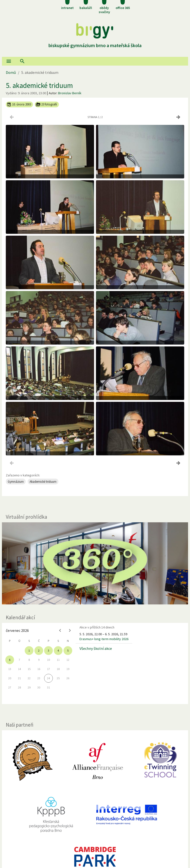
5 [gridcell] (68, 650)
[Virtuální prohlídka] (95, 563)
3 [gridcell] (48, 650)
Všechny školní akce (96, 648)
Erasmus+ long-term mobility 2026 (104, 639)
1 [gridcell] (29, 650)
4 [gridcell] (58, 650)
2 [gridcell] (39, 650)
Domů (11, 72)
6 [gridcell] (10, 660)
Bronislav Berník (70, 93)
